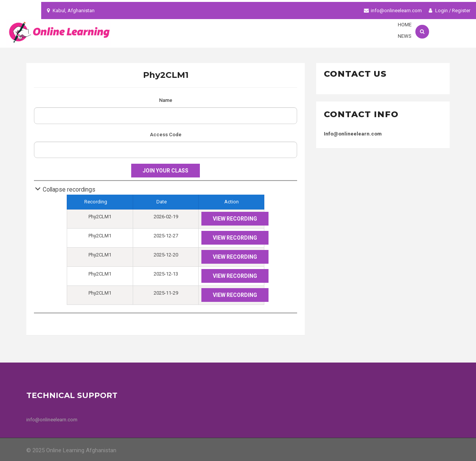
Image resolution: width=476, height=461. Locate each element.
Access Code (166, 135)
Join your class (166, 171)
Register (461, 10)
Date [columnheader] (166, 201)
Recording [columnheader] (100, 201)
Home (405, 25)
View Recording (235, 219)
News (405, 36)
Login (438, 10)
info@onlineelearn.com (396, 10)
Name (166, 100)
